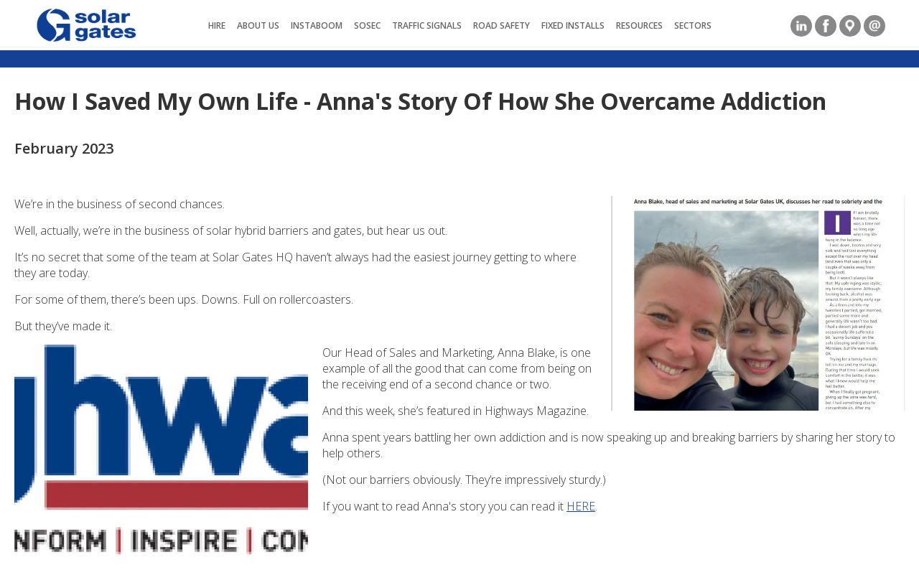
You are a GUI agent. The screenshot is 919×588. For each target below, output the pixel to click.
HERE (581, 506)
